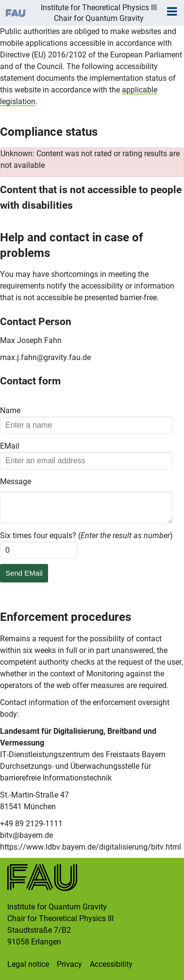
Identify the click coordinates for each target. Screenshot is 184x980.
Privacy (69, 964)
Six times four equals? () (86, 535)
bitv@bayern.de (26, 835)
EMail (10, 446)
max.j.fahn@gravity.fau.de (45, 357)
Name (10, 410)
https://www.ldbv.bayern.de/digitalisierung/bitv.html (91, 847)
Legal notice (28, 964)
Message (16, 481)
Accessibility (111, 964)
